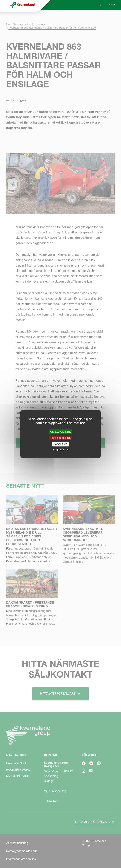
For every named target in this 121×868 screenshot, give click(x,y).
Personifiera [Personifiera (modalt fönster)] (60, 444)
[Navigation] (5, 5)
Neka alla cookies (60, 438)
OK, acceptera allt (60, 432)
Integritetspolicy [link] (60, 450)
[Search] (100, 5)
